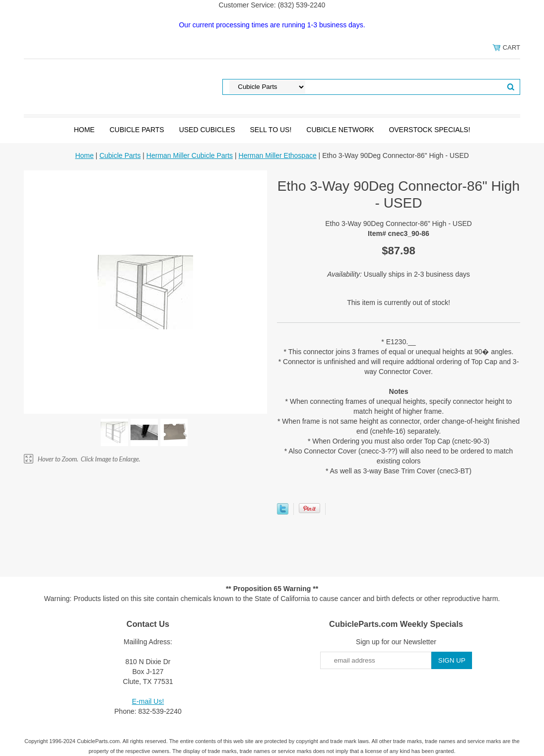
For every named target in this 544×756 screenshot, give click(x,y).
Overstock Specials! (429, 130)
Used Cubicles (207, 130)
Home (84, 130)
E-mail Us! (148, 701)
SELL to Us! (271, 130)
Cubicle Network (340, 130)
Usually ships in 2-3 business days (399, 274)
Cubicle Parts (137, 130)
